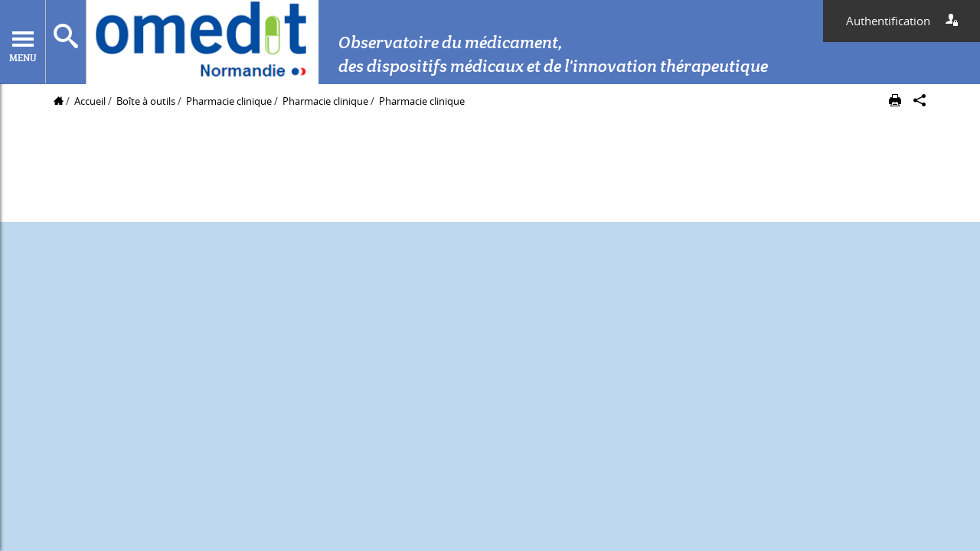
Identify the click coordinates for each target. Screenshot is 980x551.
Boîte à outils (146, 101)
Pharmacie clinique (230, 101)
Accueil (90, 101)
